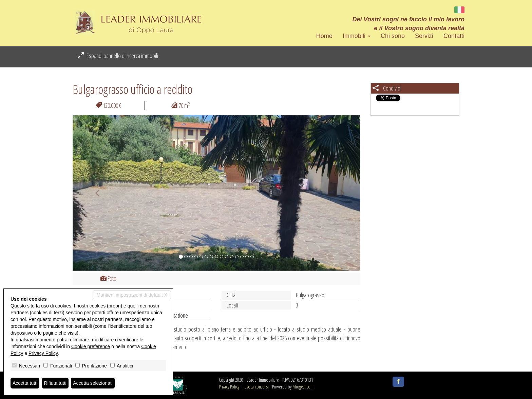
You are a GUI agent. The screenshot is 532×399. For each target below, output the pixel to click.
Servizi (424, 36)
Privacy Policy (229, 387)
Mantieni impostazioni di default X (132, 295)
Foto (108, 278)
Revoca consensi (256, 387)
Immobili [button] (357, 36)
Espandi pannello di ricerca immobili (118, 56)
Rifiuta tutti (55, 383)
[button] (94, 193)
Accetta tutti (25, 383)
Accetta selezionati (93, 383)
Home (324, 36)
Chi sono (393, 36)
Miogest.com (303, 387)
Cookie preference (91, 346)
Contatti (454, 36)
